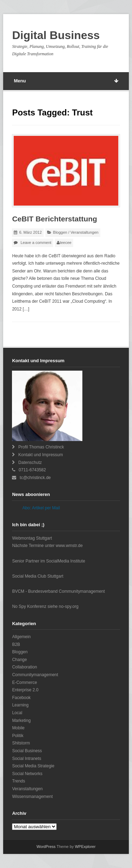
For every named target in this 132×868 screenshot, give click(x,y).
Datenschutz (30, 463)
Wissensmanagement (32, 797)
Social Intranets (27, 759)
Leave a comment (36, 243)
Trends (18, 781)
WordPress (46, 847)
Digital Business (56, 35)
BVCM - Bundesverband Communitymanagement (58, 591)
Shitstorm (21, 743)
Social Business (27, 751)
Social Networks (27, 774)
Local (17, 713)
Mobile (18, 728)
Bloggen (60, 232)
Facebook (21, 698)
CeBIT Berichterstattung (55, 219)
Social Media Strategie (33, 766)
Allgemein (21, 637)
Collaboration (24, 667)
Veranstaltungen (84, 232)
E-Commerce (24, 683)
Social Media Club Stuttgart (37, 576)
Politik (18, 736)
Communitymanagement (35, 675)
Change (19, 660)
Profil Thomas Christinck (41, 447)
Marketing (21, 721)
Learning (20, 705)
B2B (16, 644)
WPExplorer (85, 847)
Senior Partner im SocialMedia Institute (48, 561)
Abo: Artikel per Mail (41, 508)
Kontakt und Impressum (41, 455)
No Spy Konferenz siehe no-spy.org (45, 606)
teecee (66, 243)
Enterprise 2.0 (25, 690)
